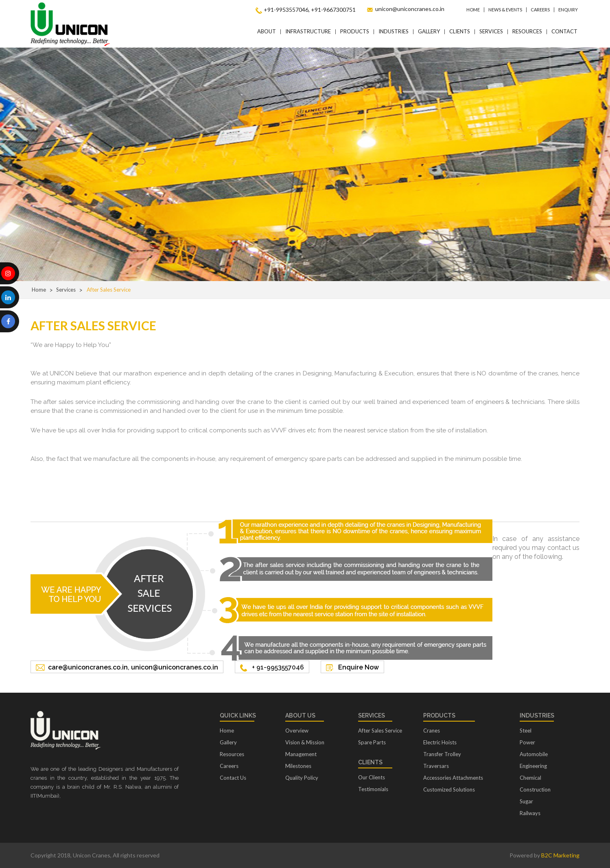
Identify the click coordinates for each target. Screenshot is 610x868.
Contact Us (233, 778)
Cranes (432, 731)
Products (355, 31)
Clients (460, 31)
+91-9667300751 (333, 10)
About (267, 31)
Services (491, 31)
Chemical (530, 778)
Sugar (526, 801)
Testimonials (373, 789)
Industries (394, 31)
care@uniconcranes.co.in (88, 667)
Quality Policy (302, 778)
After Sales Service (380, 731)
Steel (526, 731)
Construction (535, 789)
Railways (530, 813)
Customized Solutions (449, 789)
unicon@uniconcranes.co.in (410, 9)
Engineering (533, 766)
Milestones (298, 766)
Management (301, 754)
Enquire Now (359, 667)
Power (527, 742)
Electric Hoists (440, 742)
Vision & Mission (305, 742)
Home (473, 10)
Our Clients (372, 777)
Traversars (436, 766)
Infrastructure (308, 31)
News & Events (505, 10)
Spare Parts (372, 742)
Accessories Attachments (453, 778)
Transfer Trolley (442, 754)
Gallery (429, 31)
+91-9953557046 (286, 10)
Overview (297, 731)
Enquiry (568, 10)
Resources (527, 31)
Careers (540, 10)
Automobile (534, 754)
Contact (564, 31)
